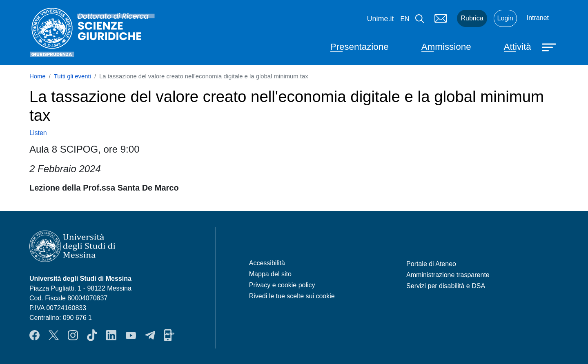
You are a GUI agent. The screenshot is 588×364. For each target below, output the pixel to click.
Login (505, 18)
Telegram (150, 335)
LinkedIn (111, 335)
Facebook (35, 335)
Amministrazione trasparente (448, 275)
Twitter (54, 335)
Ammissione (446, 47)
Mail (441, 18)
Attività (518, 47)
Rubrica (472, 18)
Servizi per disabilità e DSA (446, 286)
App (169, 335)
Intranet (538, 18)
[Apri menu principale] (550, 47)
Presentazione (360, 47)
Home (38, 76)
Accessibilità (267, 263)
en (405, 19)
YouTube (131, 335)
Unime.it (380, 19)
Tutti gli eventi (72, 76)
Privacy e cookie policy (282, 285)
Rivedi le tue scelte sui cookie (292, 296)
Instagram (73, 335)
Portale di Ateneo (431, 264)
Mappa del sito (270, 274)
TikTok (92, 335)
